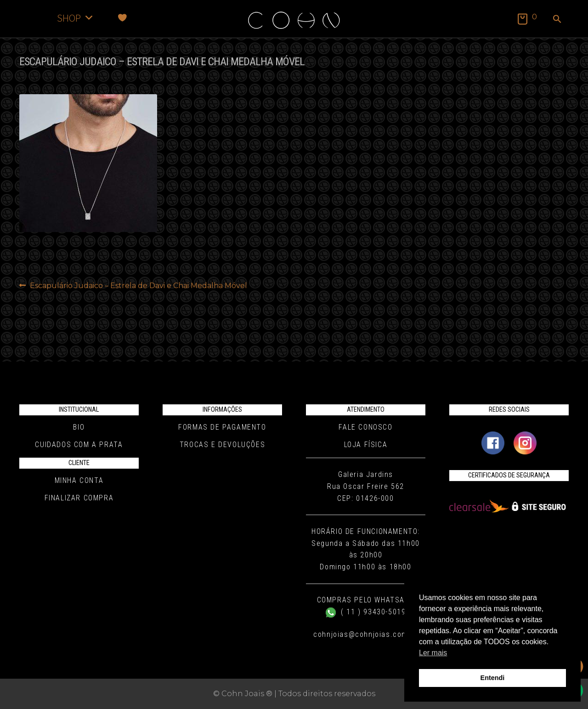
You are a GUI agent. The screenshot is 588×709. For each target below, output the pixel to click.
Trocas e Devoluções (222, 445)
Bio (79, 427)
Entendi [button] (493, 678)
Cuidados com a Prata (79, 445)
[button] (557, 20)
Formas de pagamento (222, 427)
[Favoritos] (122, 18)
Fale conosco (365, 427)
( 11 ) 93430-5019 (366, 612)
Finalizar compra (79, 498)
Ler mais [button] (433, 653)
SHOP (76, 18)
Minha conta (79, 480)
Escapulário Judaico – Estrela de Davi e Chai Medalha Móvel (138, 286)
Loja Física (366, 445)
